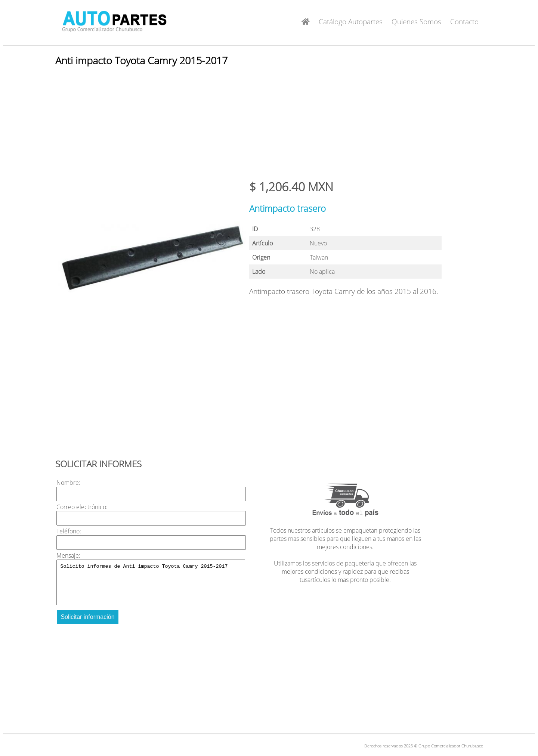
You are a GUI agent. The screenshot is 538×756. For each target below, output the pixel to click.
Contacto (464, 21)
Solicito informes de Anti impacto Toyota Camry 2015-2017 (151, 582)
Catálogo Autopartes (351, 21)
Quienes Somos (416, 21)
